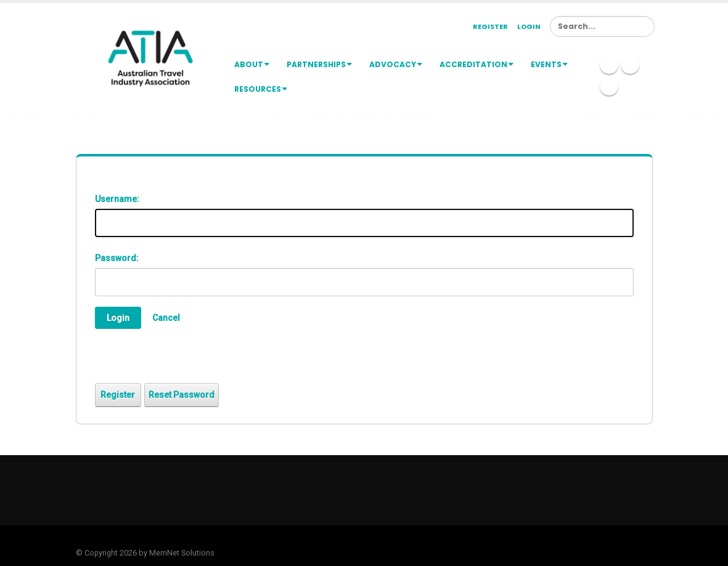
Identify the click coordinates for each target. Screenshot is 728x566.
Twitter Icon (630, 65)
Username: (117, 199)
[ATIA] (150, 58)
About (252, 64)
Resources (261, 89)
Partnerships (319, 64)
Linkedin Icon (609, 65)
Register (490, 26)
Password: (117, 258)
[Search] (602, 26)
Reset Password (182, 395)
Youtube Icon (609, 86)
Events (549, 64)
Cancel (166, 318)
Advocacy (396, 64)
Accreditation (476, 64)
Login (529, 26)
